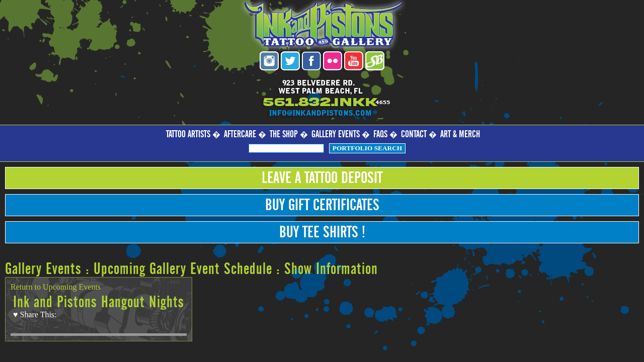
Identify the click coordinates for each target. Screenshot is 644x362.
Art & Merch (460, 134)
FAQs (380, 134)
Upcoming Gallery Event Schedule (183, 269)
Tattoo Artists (188, 134)
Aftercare (240, 134)
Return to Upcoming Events (56, 287)
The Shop (284, 134)
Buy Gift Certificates (322, 205)
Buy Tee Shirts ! (322, 232)
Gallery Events (336, 134)
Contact (414, 134)
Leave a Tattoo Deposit (322, 178)
